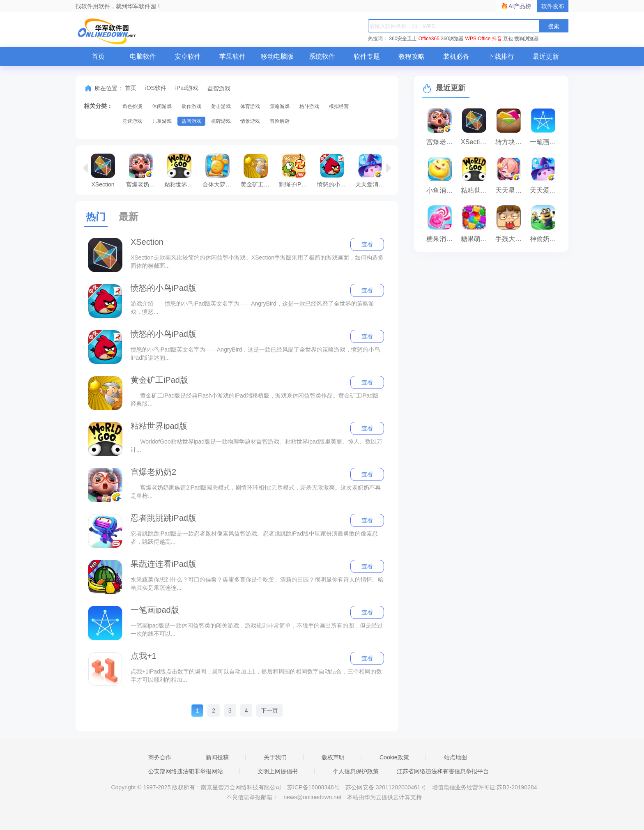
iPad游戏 (187, 88)
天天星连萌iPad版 (511, 190)
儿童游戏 (162, 121)
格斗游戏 (309, 106)
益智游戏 (191, 121)
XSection (103, 170)
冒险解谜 (280, 121)
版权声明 (333, 757)
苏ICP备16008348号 (313, 787)
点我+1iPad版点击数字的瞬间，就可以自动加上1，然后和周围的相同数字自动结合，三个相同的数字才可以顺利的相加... (256, 676)
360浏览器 (452, 39)
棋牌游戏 (221, 121)
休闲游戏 (162, 106)
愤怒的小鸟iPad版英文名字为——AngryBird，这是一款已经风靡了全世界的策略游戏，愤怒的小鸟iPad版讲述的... (255, 354)
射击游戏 (221, 106)
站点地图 (455, 757)
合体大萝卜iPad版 (220, 170)
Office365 (429, 39)
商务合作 (160, 757)
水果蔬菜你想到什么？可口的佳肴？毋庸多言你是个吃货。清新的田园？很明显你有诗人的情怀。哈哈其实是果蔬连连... (257, 584)
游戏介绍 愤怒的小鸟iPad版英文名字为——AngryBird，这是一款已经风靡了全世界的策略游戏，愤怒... (252, 308)
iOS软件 (156, 88)
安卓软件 (188, 56)
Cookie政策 (394, 757)
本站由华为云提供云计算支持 (384, 797)
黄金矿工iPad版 (258, 170)
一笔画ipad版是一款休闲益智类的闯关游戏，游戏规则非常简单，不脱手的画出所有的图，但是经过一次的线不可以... (257, 630)
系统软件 (322, 56)
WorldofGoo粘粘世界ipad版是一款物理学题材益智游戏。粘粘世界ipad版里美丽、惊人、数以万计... (256, 446)
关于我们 (275, 757)
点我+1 (144, 656)
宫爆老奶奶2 (142, 170)
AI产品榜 (520, 6)
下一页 (269, 710)
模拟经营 (339, 106)
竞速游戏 (132, 121)
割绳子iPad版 (296, 170)
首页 (98, 56)
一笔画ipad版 (155, 610)
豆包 (508, 39)
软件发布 (553, 6)
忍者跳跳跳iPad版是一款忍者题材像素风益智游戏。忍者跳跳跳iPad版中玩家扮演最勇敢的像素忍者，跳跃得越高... (254, 538)
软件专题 (367, 56)
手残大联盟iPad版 (511, 239)
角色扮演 (132, 106)
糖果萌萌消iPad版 (476, 239)
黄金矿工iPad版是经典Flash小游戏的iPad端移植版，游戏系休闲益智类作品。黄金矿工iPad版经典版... (255, 400)
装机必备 (456, 56)
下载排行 (501, 56)
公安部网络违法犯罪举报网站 (186, 771)
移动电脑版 (277, 56)
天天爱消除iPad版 (372, 170)
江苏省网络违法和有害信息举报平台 (443, 771)
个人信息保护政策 (356, 771)
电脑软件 (143, 56)
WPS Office (478, 39)
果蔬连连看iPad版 (163, 564)
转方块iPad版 (511, 142)
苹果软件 (232, 56)
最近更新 (546, 56)
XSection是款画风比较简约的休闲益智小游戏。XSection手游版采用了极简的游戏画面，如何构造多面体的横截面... (257, 262)
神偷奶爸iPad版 (545, 239)
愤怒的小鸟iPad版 (334, 170)
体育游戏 (250, 106)
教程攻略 (412, 56)
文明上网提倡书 (278, 771)
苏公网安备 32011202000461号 (387, 787)
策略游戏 (280, 106)
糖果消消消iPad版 (442, 239)
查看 (367, 244)
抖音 (497, 39)
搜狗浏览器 (527, 39)
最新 (129, 217)
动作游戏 (191, 106)
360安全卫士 (403, 39)
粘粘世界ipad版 (181, 170)
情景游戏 (250, 121)
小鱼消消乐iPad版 (442, 190)
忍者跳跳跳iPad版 (163, 518)
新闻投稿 (217, 757)
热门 (96, 217)
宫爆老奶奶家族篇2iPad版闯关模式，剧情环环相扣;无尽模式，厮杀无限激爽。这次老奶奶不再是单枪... (256, 492)
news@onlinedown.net (312, 797)
